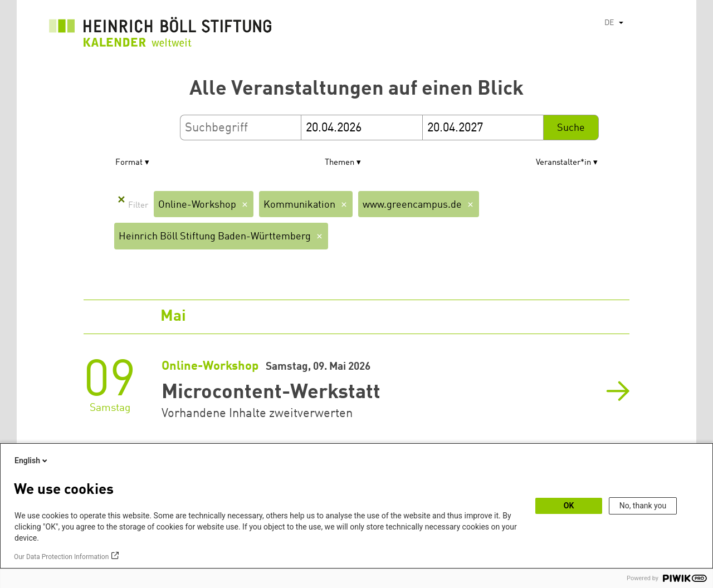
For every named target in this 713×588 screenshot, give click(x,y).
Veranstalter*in (563, 163)
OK (569, 506)
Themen (340, 163)
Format (129, 163)
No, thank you (643, 506)
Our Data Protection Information (61, 557)
